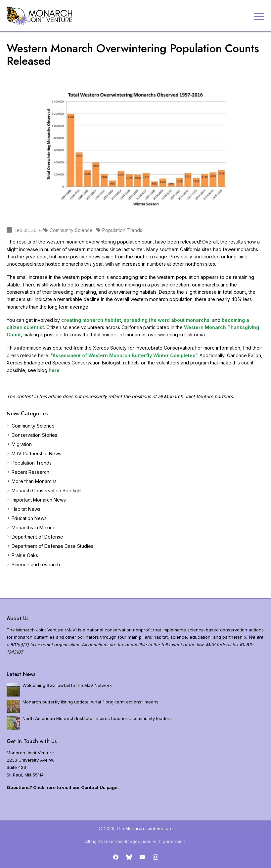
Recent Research (30, 472)
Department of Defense (37, 537)
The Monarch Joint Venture (144, 828)
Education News (29, 518)
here (54, 370)
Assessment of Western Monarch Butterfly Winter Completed (124, 355)
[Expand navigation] (259, 16)
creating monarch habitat (91, 320)
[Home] (40, 16)
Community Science (33, 426)
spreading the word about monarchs (167, 320)
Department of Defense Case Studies (52, 546)
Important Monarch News (39, 500)
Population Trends (32, 463)
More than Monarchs (34, 481)
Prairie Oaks (25, 555)
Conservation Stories (34, 435)
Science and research (36, 565)
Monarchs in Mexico (34, 528)
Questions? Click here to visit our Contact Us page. (63, 787)
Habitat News (26, 509)
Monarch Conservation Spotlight (47, 491)
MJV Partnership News (36, 453)
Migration (22, 444)
